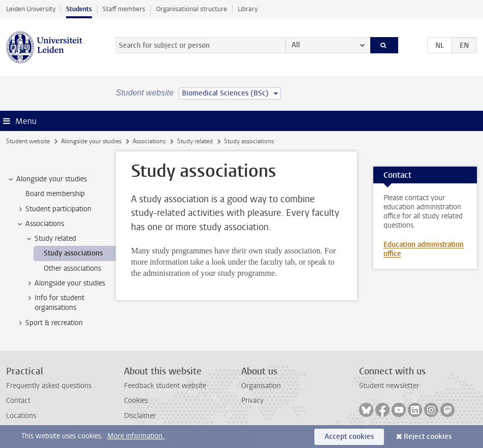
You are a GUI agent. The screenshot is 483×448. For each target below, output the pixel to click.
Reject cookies (428, 437)
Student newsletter (389, 386)
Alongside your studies (91, 141)
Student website (28, 141)
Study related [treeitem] (51, 239)
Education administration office (424, 249)
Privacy (252, 401)
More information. (136, 436)
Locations (21, 416)
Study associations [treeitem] (73, 253)
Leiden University (31, 9)
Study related (195, 141)
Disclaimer (140, 416)
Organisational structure (191, 9)
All (296, 45)
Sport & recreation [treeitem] (49, 323)
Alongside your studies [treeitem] (47, 179)
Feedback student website (165, 386)
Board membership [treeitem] (55, 194)
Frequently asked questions (49, 386)
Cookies (136, 401)
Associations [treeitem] (40, 224)
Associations (149, 141)
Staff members (124, 9)
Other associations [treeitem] (72, 268)
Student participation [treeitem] (54, 209)
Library (248, 9)
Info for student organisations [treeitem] (55, 303)
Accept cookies (349, 437)
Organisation (261, 386)
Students (79, 9)
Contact (18, 401)
